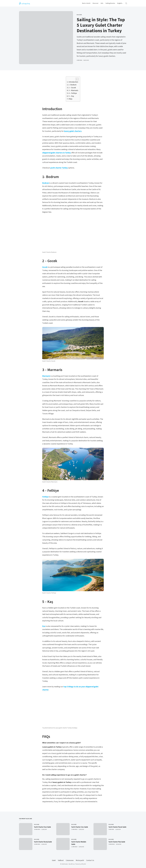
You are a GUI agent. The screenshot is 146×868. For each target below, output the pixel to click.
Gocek (45, 267)
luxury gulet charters (73, 131)
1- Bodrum (72, 85)
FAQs (70, 99)
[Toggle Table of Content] (76, 79)
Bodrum (46, 183)
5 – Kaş (71, 96)
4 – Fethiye (73, 93)
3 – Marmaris (73, 90)
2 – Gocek (72, 88)
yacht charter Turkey (59, 168)
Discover (79, 15)
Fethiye (45, 497)
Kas (44, 626)
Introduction (73, 82)
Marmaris (46, 376)
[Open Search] (126, 3)
